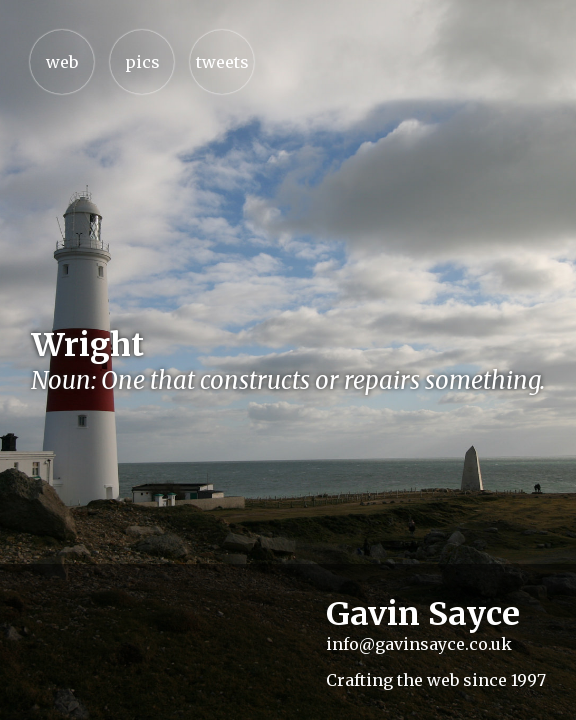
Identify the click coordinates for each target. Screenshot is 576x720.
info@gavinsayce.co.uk (419, 644)
